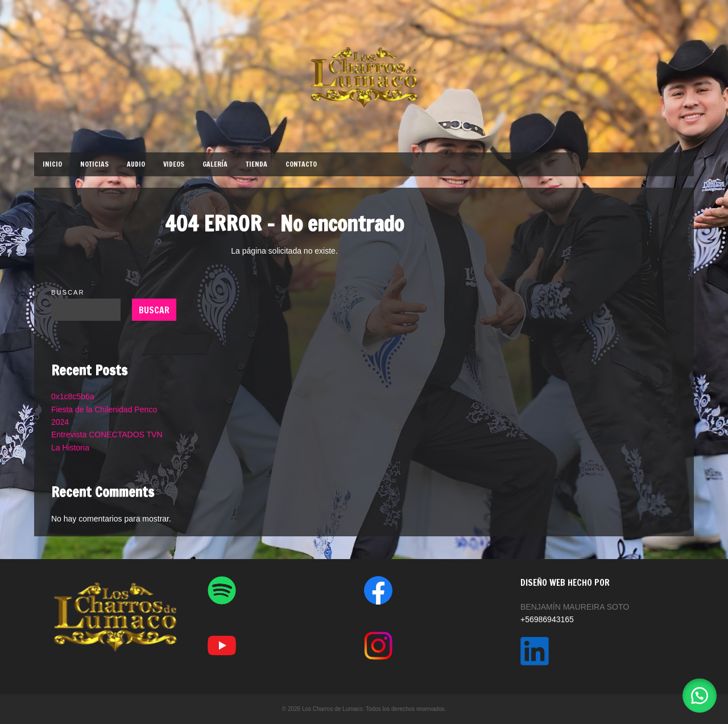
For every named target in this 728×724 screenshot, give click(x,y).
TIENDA (257, 164)
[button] (700, 696)
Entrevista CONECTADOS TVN (107, 435)
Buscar (68, 292)
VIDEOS (174, 164)
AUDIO (136, 164)
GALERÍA (215, 164)
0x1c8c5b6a (73, 396)
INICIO (52, 164)
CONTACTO (301, 164)
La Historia (70, 448)
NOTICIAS (94, 164)
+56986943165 (547, 619)
